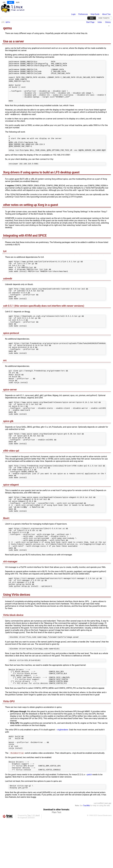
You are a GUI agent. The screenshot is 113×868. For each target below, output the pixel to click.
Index (100, 22)
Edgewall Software (27, 866)
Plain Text (56, 861)
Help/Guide (95, 14)
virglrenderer (62, 773)
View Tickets (104, 18)
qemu (8, 22)
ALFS (18, 2)
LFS (4, 2)
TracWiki (86, 854)
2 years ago (107, 851)
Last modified (98, 851)
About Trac (107, 14)
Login (73, 14)
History (108, 22)
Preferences (83, 14)
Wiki (92, 18)
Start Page (90, 22)
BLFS (11, 2)
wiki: (3, 22)
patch (88, 822)
